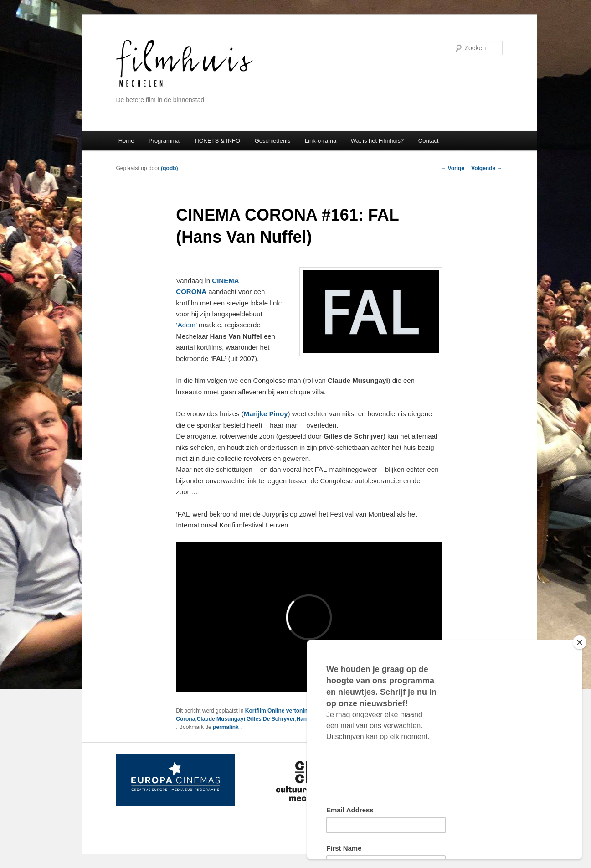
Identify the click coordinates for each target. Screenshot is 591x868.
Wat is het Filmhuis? (378, 141)
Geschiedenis (273, 141)
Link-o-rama (321, 141)
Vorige (452, 168)
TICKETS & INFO (217, 141)
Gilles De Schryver (271, 719)
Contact (429, 141)
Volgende (487, 168)
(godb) (169, 168)
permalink (226, 727)
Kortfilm (256, 711)
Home (126, 141)
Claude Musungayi (221, 719)
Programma (164, 141)
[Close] (580, 642)
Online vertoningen (292, 711)
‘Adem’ (186, 325)
